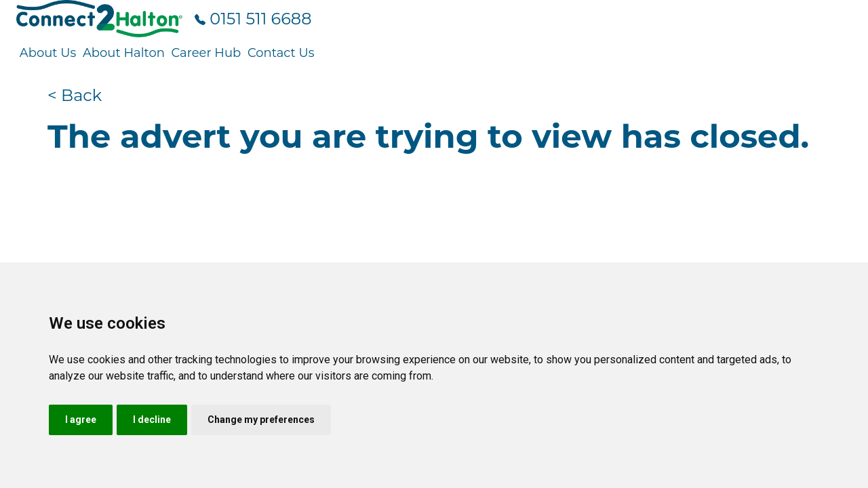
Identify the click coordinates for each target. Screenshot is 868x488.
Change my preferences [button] (261, 420)
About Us (48, 53)
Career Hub (206, 53)
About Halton (124, 53)
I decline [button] (152, 420)
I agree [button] (81, 420)
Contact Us (281, 53)
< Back (75, 95)
